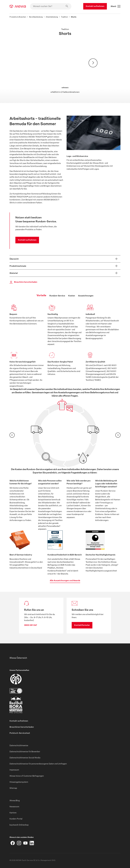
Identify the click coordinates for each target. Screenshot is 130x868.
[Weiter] (93, 63)
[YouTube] (25, 843)
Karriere (13, 813)
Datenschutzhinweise (19, 745)
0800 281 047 (31, 625)
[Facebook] (13, 843)
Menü (116, 6)
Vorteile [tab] (41, 295)
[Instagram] (19, 843)
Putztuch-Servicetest (20, 733)
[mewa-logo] (18, 6)
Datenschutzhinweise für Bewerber (25, 751)
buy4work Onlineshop (19, 825)
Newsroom (14, 806)
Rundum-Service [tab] (57, 296)
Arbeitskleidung (52, 17)
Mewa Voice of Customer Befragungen (27, 776)
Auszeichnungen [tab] (86, 296)
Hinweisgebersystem (19, 782)
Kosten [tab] (72, 296)
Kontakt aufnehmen (95, 6)
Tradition (64, 17)
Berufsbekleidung (36, 17)
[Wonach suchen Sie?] (51, 6)
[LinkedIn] (32, 843)
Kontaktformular (82, 625)
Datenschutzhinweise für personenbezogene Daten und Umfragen (38, 764)
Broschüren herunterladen (22, 727)
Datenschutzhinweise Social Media (25, 758)
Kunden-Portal (16, 819)
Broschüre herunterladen (23, 282)
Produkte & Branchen (18, 17)
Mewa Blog (15, 800)
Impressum (14, 770)
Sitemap (13, 788)
